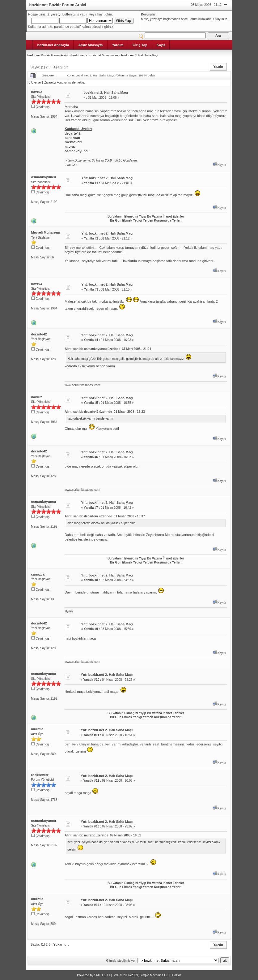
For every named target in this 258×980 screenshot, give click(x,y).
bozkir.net (78, 55)
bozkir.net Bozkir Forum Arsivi (48, 55)
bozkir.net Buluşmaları (103, 55)
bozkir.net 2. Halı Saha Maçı (140, 55)
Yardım (118, 45)
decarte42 (39, 334)
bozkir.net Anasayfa (53, 45)
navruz (37, 92)
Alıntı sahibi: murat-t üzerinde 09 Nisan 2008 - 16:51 (103, 835)
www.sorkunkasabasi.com (82, 385)
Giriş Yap (140, 45)
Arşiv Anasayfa (90, 45)
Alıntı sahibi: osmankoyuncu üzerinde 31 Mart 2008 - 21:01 (108, 349)
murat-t (37, 729)
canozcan (39, 574)
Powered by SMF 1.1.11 (93, 975)
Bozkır (176, 975)
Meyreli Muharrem (46, 232)
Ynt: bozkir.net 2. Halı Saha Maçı (107, 178)
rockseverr (40, 775)
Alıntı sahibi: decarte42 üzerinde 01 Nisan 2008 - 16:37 (105, 516)
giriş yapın (80, 14)
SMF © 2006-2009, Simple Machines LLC (141, 975)
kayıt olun (105, 14)
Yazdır (218, 67)
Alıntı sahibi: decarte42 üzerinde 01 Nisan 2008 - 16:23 (105, 412)
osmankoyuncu (44, 177)
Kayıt (161, 45)
